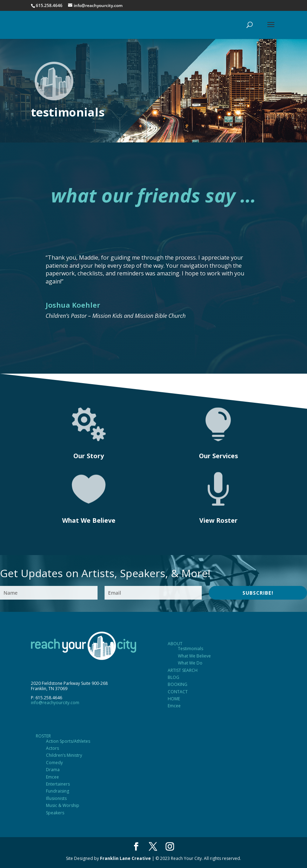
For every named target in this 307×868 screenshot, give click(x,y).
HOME (174, 699)
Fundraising (58, 791)
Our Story (89, 456)
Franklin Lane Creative (125, 858)
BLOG (173, 677)
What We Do (190, 663)
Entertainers (58, 784)
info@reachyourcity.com (55, 703)
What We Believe (89, 520)
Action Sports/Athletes (68, 741)
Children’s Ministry (64, 755)
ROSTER (43, 736)
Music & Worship (63, 805)
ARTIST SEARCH (183, 670)
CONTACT (178, 692)
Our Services (218, 456)
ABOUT (175, 644)
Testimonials (191, 649)
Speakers (55, 813)
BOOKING (178, 684)
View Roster (218, 520)
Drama (53, 770)
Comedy (54, 763)
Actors (52, 748)
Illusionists (56, 798)
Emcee (174, 706)
